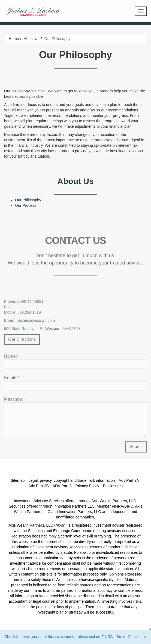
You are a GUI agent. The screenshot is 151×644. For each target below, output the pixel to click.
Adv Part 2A (129, 480)
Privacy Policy (87, 486)
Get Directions (22, 341)
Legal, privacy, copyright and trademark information (72, 480)
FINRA (117, 506)
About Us (32, 39)
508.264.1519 (29, 314)
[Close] (145, 637)
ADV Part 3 (62, 486)
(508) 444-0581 (30, 303)
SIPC (129, 506)
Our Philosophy (28, 200)
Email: (12, 379)
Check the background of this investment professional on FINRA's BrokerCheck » (73, 637)
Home (14, 39)
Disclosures (113, 486)
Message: (15, 401)
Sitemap (18, 480)
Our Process (26, 205)
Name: (12, 358)
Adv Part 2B (39, 486)
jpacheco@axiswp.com (35, 322)
